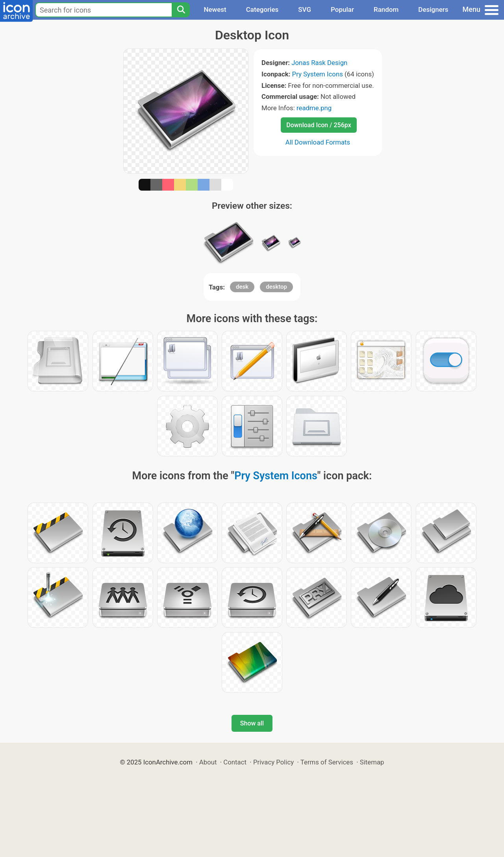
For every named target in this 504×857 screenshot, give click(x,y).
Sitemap (372, 762)
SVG (305, 9)
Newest (215, 9)
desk (242, 287)
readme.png (314, 108)
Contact (235, 762)
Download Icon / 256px (319, 125)
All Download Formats (318, 142)
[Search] (181, 10)
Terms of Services (327, 762)
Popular (342, 9)
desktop (276, 287)
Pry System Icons (318, 74)
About (208, 762)
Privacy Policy (273, 762)
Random (386, 9)
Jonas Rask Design (319, 63)
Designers (433, 9)
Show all (252, 723)
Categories (262, 9)
